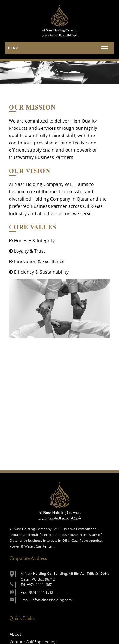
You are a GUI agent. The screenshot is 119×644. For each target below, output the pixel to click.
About (15, 634)
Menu (13, 48)
